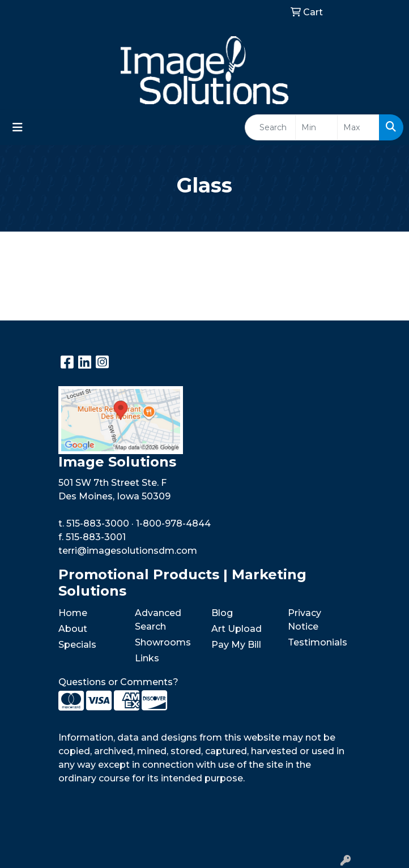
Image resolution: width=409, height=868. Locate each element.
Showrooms (163, 642)
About (73, 629)
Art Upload (237, 629)
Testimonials (318, 642)
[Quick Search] (270, 127)
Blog (222, 613)
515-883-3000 (98, 523)
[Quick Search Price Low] (316, 127)
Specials (77, 645)
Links (147, 658)
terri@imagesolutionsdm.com (128, 551)
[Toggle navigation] (18, 127)
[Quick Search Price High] (358, 127)
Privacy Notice (304, 620)
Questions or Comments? (118, 682)
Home (73, 613)
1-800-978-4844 (173, 523)
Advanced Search (158, 620)
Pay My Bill (236, 645)
